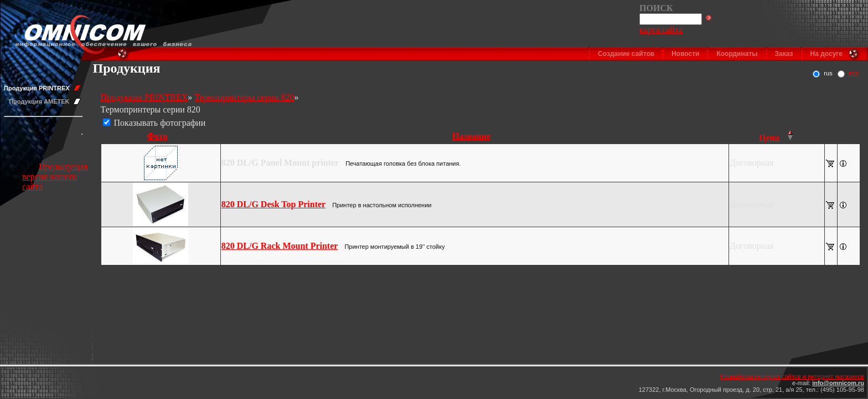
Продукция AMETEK (39, 101)
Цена (769, 138)
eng (854, 73)
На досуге (826, 54)
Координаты (737, 54)
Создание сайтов (626, 54)
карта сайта (661, 30)
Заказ (784, 54)
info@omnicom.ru (838, 383)
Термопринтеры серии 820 (244, 97)
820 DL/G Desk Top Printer (273, 204)
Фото (157, 136)
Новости (685, 54)
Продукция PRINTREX (37, 88)
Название (471, 136)
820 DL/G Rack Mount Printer (280, 246)
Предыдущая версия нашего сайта (55, 177)
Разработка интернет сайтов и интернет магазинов (792, 376)
